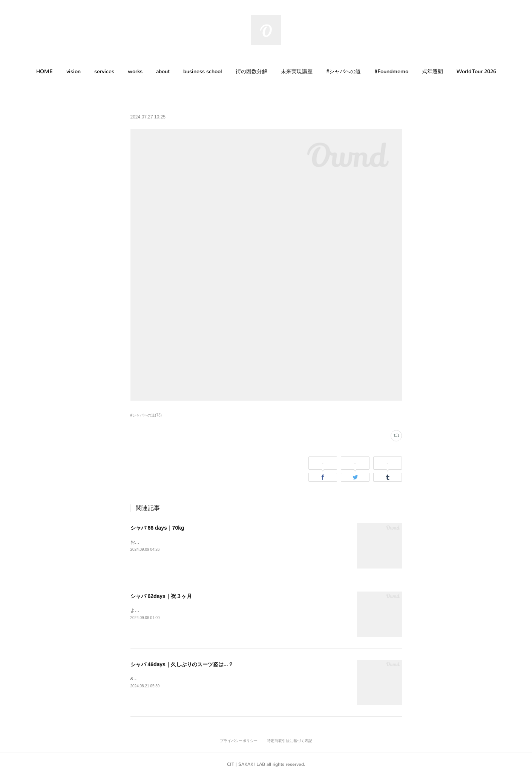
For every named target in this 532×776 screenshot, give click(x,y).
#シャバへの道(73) (146, 415)
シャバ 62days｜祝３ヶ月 (161, 596)
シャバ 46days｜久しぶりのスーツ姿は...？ (182, 664)
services (104, 71)
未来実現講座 (297, 71)
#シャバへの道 (343, 71)
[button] (44, 72)
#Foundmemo (391, 71)
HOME (44, 71)
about (163, 71)
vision (74, 71)
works (135, 71)
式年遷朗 (432, 71)
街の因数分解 (251, 71)
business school (203, 71)
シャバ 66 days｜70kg (157, 528)
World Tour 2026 (476, 71)
